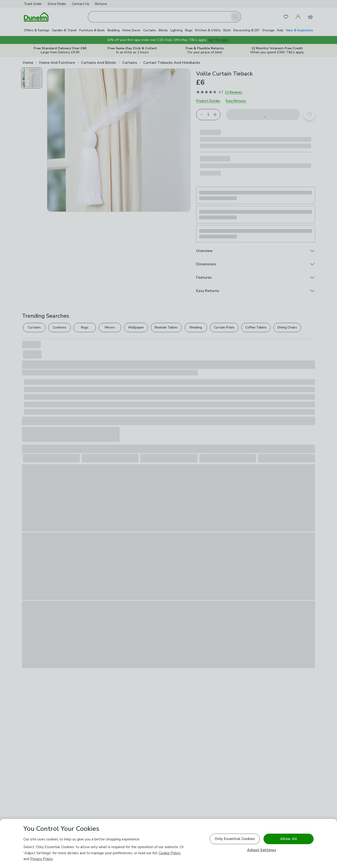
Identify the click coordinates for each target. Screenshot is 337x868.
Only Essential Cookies (235, 839)
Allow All (289, 839)
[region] (168, 843)
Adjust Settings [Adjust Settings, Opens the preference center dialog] (262, 850)
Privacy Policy (41, 859)
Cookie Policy (170, 853)
